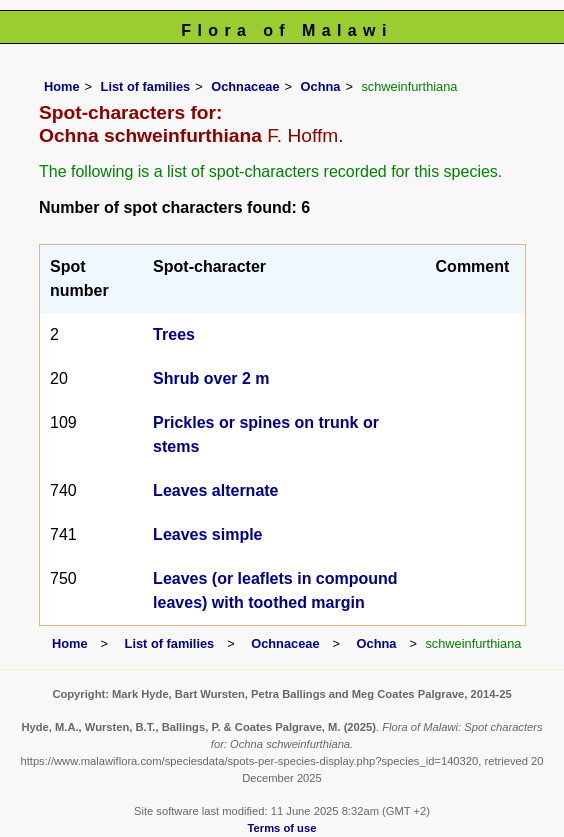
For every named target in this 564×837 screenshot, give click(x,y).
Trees (174, 334)
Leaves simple (207, 534)
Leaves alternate (215, 490)
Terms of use (282, 828)
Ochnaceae (245, 86)
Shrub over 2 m (211, 378)
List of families (146, 86)
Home (62, 86)
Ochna (321, 86)
